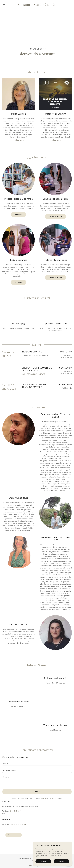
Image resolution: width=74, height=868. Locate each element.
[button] (8, 4)
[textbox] (37, 763)
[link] (37, 5)
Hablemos (18, 214)
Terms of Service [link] (54, 798)
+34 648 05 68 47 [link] (37, 49)
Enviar (37, 792)
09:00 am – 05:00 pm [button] (19, 824)
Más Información (55, 217)
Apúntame (18, 282)
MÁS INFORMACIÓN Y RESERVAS (33, 374)
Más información (55, 278)
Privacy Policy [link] (44, 798)
